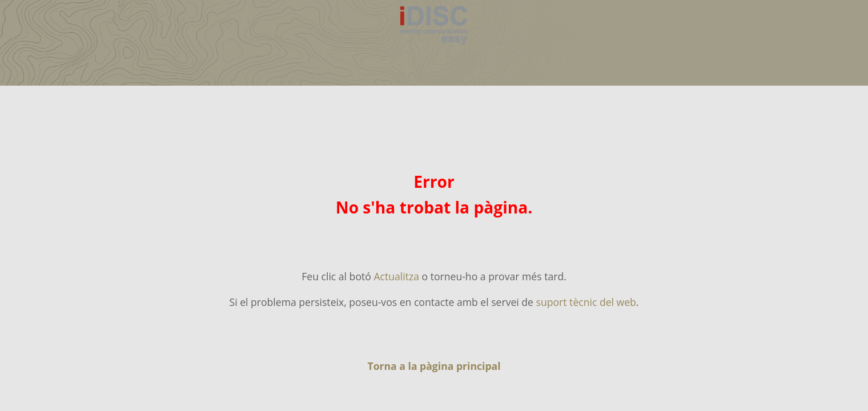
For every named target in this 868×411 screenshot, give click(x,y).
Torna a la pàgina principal (434, 366)
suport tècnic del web (586, 302)
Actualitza (396, 276)
